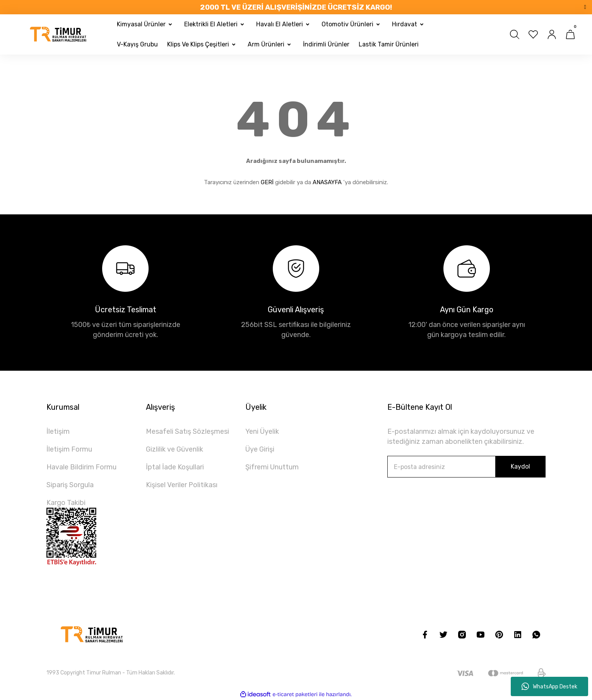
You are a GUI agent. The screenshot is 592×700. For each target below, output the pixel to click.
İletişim (58, 431)
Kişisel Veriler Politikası (182, 485)
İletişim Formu (69, 449)
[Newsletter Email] (466, 467)
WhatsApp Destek (549, 686)
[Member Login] (552, 34)
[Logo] (58, 34)
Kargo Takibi (66, 503)
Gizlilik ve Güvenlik (175, 449)
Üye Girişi (260, 449)
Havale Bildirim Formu (81, 467)
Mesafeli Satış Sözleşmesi (187, 431)
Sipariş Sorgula (70, 485)
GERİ (267, 182)
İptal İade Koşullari (175, 467)
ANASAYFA (327, 182)
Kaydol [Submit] (520, 466)
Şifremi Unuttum (272, 467)
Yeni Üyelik (262, 431)
